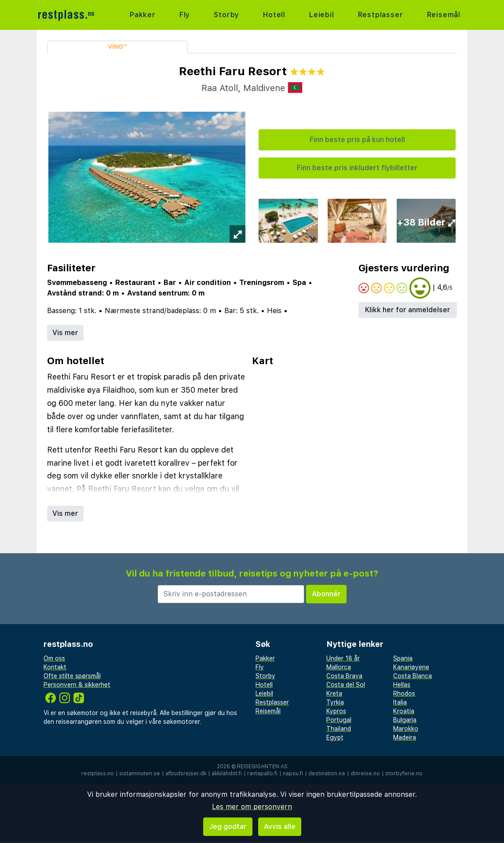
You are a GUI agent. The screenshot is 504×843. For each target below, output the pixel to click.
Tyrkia (335, 702)
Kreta (334, 693)
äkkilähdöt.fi (227, 774)
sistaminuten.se (140, 774)
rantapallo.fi (262, 774)
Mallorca (339, 667)
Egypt (335, 737)
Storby (226, 15)
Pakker (143, 15)
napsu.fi (293, 774)
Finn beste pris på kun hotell (357, 140)
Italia (400, 702)
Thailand (339, 729)
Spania (403, 658)
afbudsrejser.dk (186, 774)
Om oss (54, 658)
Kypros (336, 711)
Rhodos (404, 693)
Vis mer (65, 333)
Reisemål (444, 15)
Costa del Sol (346, 685)
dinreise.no (365, 774)
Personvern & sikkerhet (77, 685)
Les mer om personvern (252, 807)
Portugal (339, 720)
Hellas (402, 685)
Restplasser (381, 15)
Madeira (405, 737)
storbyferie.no (404, 774)
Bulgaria (405, 720)
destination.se (327, 774)
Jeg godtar (228, 827)
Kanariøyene (411, 667)
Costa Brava (344, 676)
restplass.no (98, 774)
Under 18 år (343, 658)
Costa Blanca (413, 676)
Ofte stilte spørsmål (72, 676)
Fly (185, 15)
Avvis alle (280, 827)
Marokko (406, 729)
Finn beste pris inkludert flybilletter (357, 168)
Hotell (274, 15)
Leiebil (322, 15)
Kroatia (404, 711)
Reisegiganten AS (262, 766)
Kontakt (55, 667)
